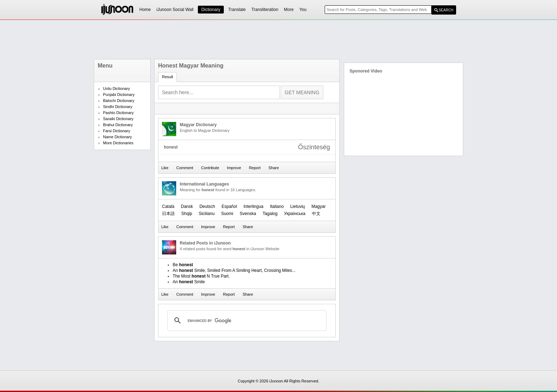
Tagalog (270, 214)
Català (168, 206)
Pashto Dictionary (118, 113)
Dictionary (211, 10)
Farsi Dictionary (117, 131)
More (289, 10)
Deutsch (207, 206)
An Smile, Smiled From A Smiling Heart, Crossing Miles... (234, 270)
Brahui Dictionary (118, 125)
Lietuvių (298, 206)
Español (229, 206)
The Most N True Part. (201, 276)
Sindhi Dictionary (118, 107)
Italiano (277, 206)
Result (167, 77)
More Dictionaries (118, 143)
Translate (237, 10)
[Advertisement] (278, 39)
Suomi (227, 214)
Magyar (319, 206)
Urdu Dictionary (117, 88)
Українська (295, 214)
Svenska (248, 214)
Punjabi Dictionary (119, 95)
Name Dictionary (117, 137)
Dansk (187, 206)
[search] (246, 321)
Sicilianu (207, 214)
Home (145, 10)
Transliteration (265, 10)
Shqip (187, 214)
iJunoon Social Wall (175, 10)
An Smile (189, 282)
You (303, 10)
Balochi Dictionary (119, 101)
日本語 (168, 214)
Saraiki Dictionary (118, 119)
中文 (316, 214)
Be (183, 265)
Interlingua (253, 206)
